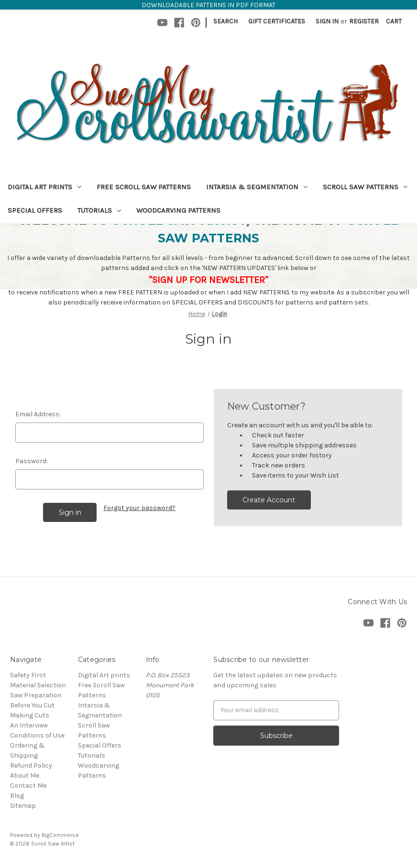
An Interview (29, 725)
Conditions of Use (37, 735)
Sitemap (23, 806)
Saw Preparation (36, 695)
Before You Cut (32, 705)
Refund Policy (31, 765)
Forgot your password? (139, 508)
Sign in (327, 21)
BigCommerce (60, 835)
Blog (17, 796)
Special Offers (35, 210)
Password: (32, 461)
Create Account (269, 500)
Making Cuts (30, 715)
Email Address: (38, 414)
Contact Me (28, 786)
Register (364, 21)
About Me (25, 776)
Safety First (28, 675)
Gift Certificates (277, 21)
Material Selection (38, 685)
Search (225, 21)
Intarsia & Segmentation (257, 187)
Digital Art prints (44, 187)
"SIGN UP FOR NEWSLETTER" (208, 280)
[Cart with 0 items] (394, 21)
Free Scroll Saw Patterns (144, 187)
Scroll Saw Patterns (365, 187)
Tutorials (99, 210)
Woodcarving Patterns (178, 210)
